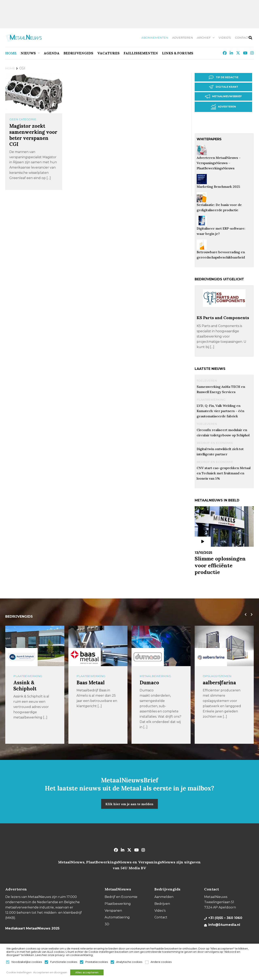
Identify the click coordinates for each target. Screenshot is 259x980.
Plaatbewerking (211, 399)
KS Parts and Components (223, 317)
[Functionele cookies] (47, 963)
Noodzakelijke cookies (27, 963)
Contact (242, 38)
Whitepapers (209, 139)
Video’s (225, 38)
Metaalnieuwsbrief (224, 96)
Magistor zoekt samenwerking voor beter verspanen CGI (33, 135)
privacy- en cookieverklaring (74, 956)
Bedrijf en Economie (215, 442)
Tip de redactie (224, 77)
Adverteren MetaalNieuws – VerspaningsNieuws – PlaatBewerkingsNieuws (219, 162)
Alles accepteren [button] (91, 973)
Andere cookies (161, 963)
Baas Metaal (91, 682)
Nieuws (28, 53)
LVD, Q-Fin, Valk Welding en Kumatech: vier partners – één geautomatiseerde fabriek (220, 410)
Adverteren (183, 38)
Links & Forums (178, 53)
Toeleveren (207, 380)
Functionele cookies (64, 963)
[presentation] (245, 614)
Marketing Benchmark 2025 (218, 186)
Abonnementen (155, 38)
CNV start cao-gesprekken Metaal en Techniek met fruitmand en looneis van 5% (224, 473)
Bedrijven (162, 904)
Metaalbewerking (155, 676)
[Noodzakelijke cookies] (8, 963)
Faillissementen (141, 53)
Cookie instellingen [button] (19, 973)
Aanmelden (164, 897)
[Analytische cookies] (113, 963)
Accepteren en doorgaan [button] (51, 973)
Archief (204, 38)
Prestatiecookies (97, 963)
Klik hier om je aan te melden (129, 804)
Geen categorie (23, 119)
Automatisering (117, 917)
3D (107, 924)
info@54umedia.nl (224, 924)
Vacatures (108, 53)
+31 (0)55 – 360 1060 (225, 918)
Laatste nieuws (210, 368)
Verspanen (113, 910)
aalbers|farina (219, 682)
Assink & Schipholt (25, 685)
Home (11, 53)
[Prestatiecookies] (82, 963)
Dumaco (149, 682)
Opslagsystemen (217, 676)
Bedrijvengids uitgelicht (219, 279)
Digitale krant (224, 87)
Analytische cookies (129, 963)
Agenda (52, 53)
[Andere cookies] (147, 963)
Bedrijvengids (78, 53)
